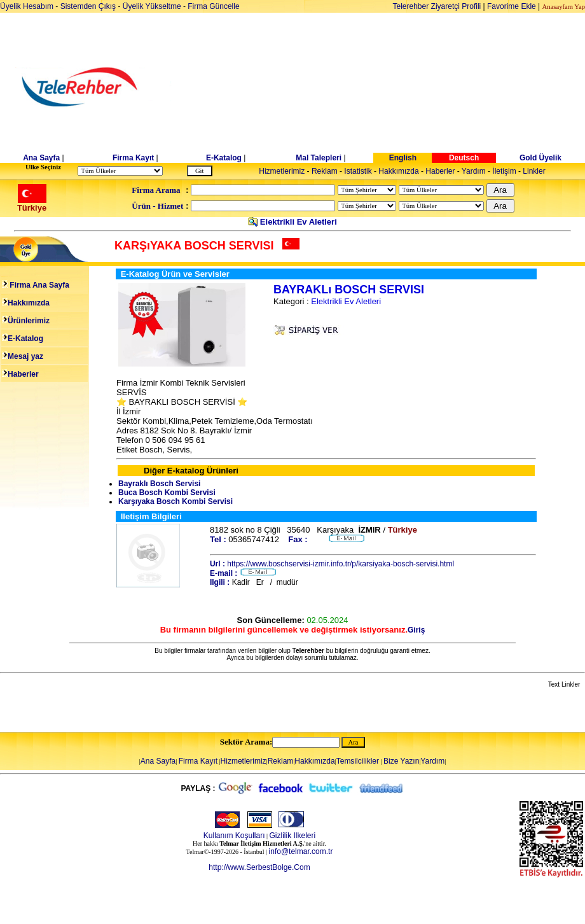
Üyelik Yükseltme (152, 6)
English (403, 158)
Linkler (534, 171)
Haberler (440, 171)
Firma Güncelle (213, 6)
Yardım (474, 171)
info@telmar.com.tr (301, 851)
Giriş (416, 630)
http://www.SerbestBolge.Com (259, 867)
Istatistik (358, 171)
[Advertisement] (390, 87)
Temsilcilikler (358, 761)
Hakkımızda (398, 171)
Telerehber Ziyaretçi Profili (437, 6)
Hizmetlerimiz (282, 171)
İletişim (504, 171)
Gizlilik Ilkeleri (293, 836)
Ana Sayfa (41, 158)
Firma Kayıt (133, 158)
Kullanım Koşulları (234, 836)
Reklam (325, 171)
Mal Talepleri (319, 158)
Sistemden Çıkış (88, 6)
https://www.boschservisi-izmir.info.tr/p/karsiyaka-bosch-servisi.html (341, 564)
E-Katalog (224, 158)
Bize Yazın (401, 761)
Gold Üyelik (540, 158)
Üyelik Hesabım (27, 6)
